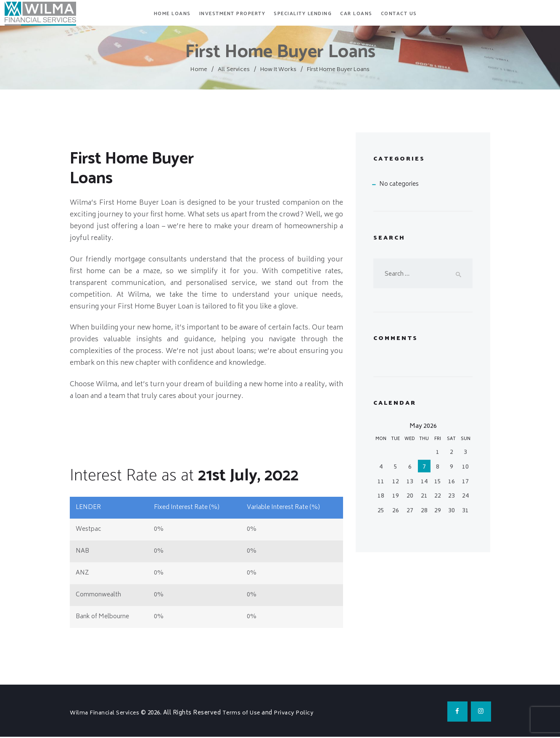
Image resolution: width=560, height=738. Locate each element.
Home (200, 70)
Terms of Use (246, 713)
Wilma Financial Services (107, 713)
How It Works (277, 70)
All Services (234, 70)
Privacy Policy (300, 713)
